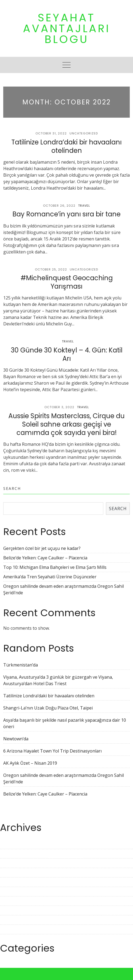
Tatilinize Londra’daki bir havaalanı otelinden (66, 146)
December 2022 (16, 882)
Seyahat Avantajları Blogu (67, 28)
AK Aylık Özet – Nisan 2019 (30, 763)
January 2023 (13, 873)
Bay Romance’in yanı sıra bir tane (66, 214)
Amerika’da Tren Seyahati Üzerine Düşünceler (50, 577)
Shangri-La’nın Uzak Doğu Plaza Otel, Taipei (48, 708)
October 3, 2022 (59, 407)
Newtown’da (16, 739)
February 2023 (15, 863)
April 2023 (10, 844)
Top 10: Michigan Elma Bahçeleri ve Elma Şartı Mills (55, 567)
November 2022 (16, 892)
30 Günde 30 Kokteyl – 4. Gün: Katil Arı (67, 354)
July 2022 (9, 929)
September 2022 (17, 910)
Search (12, 488)
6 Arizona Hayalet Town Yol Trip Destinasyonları (52, 751)
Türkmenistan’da (21, 665)
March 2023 (12, 854)
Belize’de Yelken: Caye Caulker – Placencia (45, 558)
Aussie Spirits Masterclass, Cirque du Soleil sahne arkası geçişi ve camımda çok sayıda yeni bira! (66, 424)
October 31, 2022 (51, 133)
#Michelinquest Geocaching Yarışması (67, 282)
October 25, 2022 (51, 269)
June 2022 (10, 939)
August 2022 (13, 920)
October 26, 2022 (59, 206)
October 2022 (14, 901)
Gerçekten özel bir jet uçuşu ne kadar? (42, 548)
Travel (84, 206)
